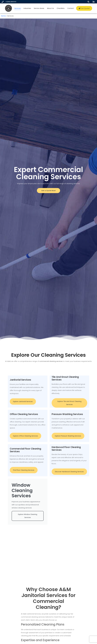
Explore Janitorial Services (23, 401)
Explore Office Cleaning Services (25, 435)
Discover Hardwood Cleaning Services (69, 472)
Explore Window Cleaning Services (28, 518)
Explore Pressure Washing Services (68, 435)
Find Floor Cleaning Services (24, 470)
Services (18, 8)
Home (3, 16)
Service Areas (39, 8)
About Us (51, 8)
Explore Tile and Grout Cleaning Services (69, 403)
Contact (71, 8)
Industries (27, 8)
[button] (88, 2)
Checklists (61, 8)
